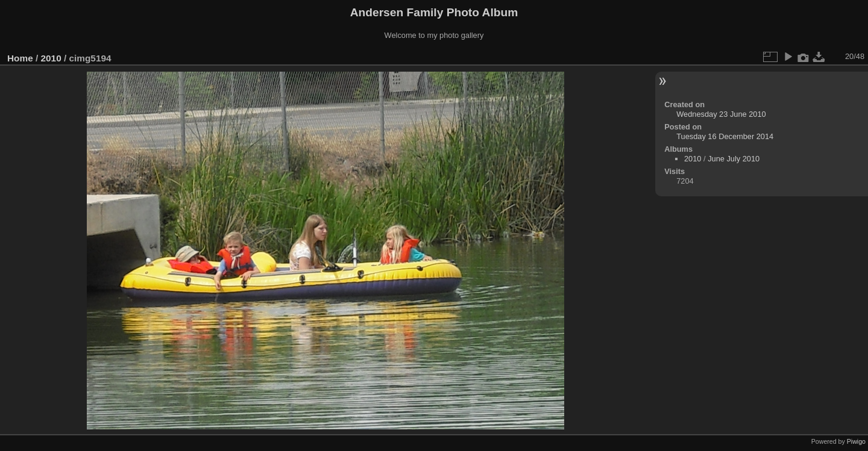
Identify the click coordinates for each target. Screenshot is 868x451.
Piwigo (856, 441)
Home (20, 58)
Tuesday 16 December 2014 (725, 136)
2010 (51, 58)
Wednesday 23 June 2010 (721, 114)
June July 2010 (734, 159)
